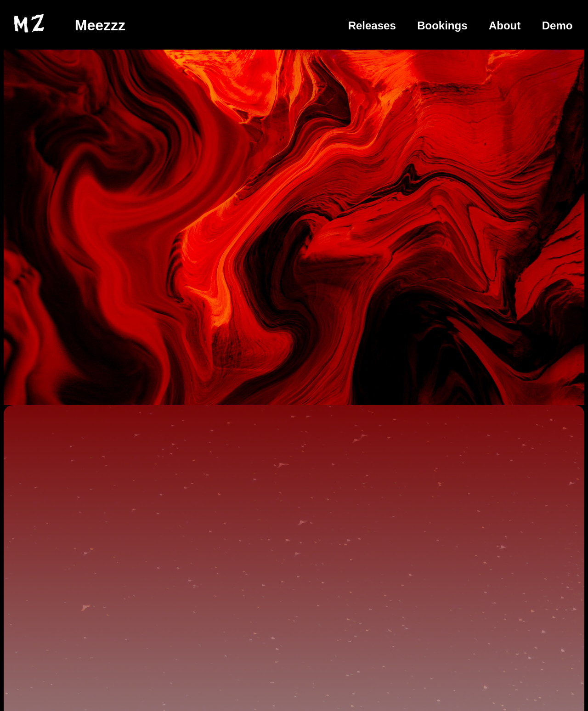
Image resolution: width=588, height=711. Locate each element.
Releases (372, 25)
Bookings (442, 25)
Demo (557, 25)
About (505, 25)
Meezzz (100, 25)
